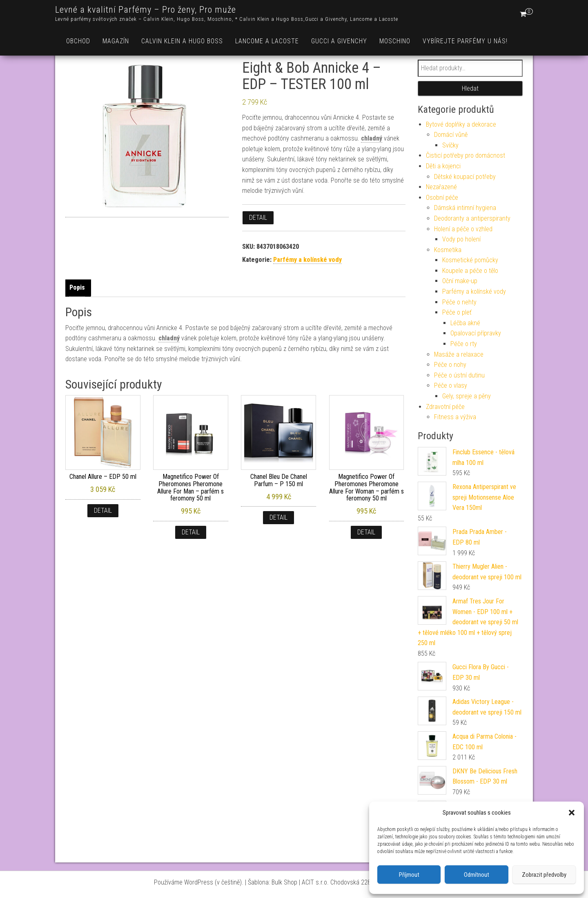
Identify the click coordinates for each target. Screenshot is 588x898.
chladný (372, 138)
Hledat (470, 88)
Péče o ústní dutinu (459, 375)
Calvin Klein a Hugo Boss (182, 41)
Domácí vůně (451, 135)
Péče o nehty (459, 302)
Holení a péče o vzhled (463, 229)
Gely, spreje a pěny (467, 396)
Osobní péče (442, 198)
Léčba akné (465, 323)
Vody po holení (461, 239)
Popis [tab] (77, 287)
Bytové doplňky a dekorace (461, 124)
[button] (572, 813)
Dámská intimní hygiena (465, 208)
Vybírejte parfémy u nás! (465, 41)
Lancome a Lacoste (267, 41)
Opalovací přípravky (476, 333)
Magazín (116, 41)
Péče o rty (464, 344)
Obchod (78, 41)
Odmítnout (477, 875)
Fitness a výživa (455, 417)
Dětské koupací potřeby (465, 177)
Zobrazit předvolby (544, 875)
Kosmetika (448, 250)
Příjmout (409, 875)
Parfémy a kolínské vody (307, 260)
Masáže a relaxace (459, 354)
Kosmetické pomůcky (470, 260)
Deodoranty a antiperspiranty (472, 218)
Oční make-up (460, 281)
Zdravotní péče (445, 407)
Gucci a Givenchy (339, 41)
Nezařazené (441, 187)
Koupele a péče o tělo (470, 271)
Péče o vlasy (451, 385)
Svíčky (450, 145)
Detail (258, 218)
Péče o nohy (450, 365)
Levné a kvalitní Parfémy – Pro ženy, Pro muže (146, 10)
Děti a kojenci (443, 166)
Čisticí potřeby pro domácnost (465, 155)
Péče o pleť (457, 312)
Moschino (395, 41)
